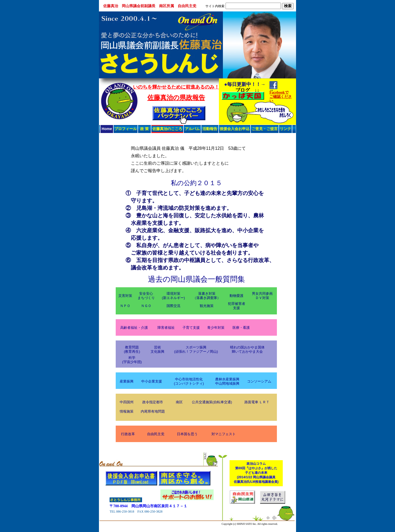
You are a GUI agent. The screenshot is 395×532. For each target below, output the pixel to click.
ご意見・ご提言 (265, 129)
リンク (285, 129)
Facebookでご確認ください (281, 97)
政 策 (144, 129)
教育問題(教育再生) (132, 349)
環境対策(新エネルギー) (173, 296)
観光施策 (207, 306)
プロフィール (126, 129)
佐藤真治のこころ (167, 129)
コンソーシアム (259, 381)
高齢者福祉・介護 (134, 328)
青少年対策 (216, 328)
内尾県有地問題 (153, 411)
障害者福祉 (166, 328)
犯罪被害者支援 (237, 306)
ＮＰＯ (125, 306)
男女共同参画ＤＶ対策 (262, 296)
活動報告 (210, 129)
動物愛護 (236, 296)
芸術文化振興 (157, 349)
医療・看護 (241, 328)
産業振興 (127, 381)
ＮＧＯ (146, 306)
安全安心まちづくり (146, 296)
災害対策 (125, 296)
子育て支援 (191, 328)
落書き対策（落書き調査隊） (207, 296)
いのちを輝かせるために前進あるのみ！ (176, 87)
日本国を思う (187, 434)
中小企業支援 (152, 381)
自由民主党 (156, 434)
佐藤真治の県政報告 (176, 97)
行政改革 (128, 434)
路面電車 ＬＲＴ (257, 402)
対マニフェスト (224, 434)
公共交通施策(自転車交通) (212, 402)
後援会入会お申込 (235, 129)
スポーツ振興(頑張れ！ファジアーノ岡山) (196, 349)
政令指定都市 (153, 402)
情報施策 (127, 411)
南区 (179, 402)
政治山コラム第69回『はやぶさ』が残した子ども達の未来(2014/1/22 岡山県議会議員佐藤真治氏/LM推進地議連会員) (256, 473)
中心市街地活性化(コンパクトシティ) (189, 381)
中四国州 (127, 402)
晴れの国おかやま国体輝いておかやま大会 (247, 349)
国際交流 (173, 306)
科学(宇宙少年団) (132, 360)
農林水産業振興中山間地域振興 (227, 381)
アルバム (192, 129)
